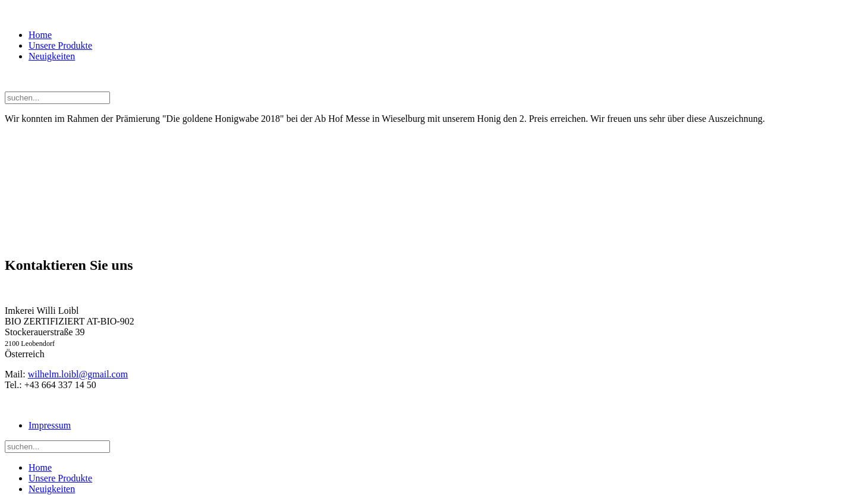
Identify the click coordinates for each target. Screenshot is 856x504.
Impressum (50, 425)
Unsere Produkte (60, 45)
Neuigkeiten (52, 56)
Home (40, 35)
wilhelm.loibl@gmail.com (78, 374)
